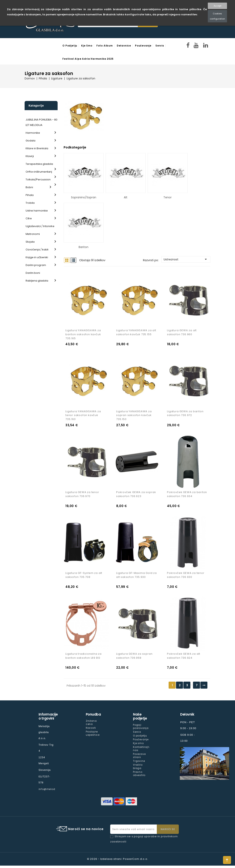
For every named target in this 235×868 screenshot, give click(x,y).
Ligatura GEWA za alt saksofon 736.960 (182, 333)
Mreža (67, 260)
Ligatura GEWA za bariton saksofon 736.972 (185, 414)
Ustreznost (186, 259)
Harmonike (33, 133)
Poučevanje (143, 46)
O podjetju (70, 46)
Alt (126, 197)
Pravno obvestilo (139, 776)
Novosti (91, 730)
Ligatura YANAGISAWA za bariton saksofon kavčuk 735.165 (83, 335)
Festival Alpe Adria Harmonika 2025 (88, 59)
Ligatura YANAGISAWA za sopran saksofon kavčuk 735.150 (134, 416)
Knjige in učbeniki (37, 257)
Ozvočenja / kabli (37, 250)
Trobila (30, 203)
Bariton (83, 247)
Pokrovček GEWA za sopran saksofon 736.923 (136, 496)
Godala (30, 141)
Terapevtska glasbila (39, 164)
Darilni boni (33, 273)
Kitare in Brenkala (37, 148)
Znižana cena (91, 725)
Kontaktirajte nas (142, 751)
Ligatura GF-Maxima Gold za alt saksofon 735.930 (136, 577)
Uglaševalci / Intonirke (40, 226)
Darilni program (36, 265)
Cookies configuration (217, 16)
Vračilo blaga (138, 769)
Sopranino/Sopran (84, 197)
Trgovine (139, 763)
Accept (217, 6)
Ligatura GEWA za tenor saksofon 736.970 (82, 496)
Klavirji (30, 156)
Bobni (29, 187)
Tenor (167, 197)
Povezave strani (139, 758)
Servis (160, 46)
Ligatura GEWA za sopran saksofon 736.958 (134, 658)
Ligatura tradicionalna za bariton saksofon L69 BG (83, 658)
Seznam (73, 260)
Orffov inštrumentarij (39, 172)
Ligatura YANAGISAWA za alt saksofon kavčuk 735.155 (136, 333)
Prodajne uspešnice (93, 736)
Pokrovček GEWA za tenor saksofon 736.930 (186, 577)
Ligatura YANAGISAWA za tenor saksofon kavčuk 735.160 (83, 416)
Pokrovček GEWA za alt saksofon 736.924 (184, 658)
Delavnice (124, 46)
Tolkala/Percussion (38, 179)
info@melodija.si (50, 791)
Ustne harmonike (37, 211)
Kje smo (87, 46)
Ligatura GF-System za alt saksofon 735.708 (84, 577)
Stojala (30, 242)
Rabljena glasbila (37, 281)
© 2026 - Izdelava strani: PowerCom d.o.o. (118, 861)
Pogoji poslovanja (141, 729)
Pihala (30, 195)
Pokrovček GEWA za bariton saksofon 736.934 (187, 496)
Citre (29, 218)
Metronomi (33, 234)
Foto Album (105, 46)
